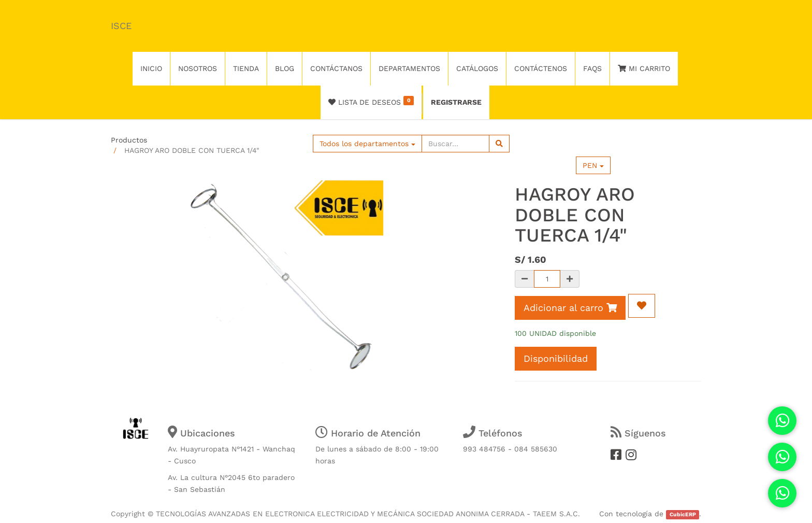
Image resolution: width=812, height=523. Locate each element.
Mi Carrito (644, 68)
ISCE (121, 26)
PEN (593, 165)
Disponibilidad (556, 358)
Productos (129, 140)
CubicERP (683, 514)
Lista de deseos (371, 101)
